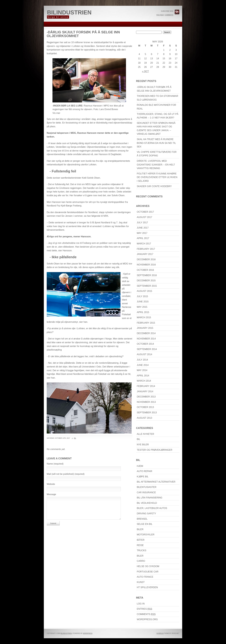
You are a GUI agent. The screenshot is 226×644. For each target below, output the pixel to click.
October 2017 (145, 212)
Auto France (145, 577)
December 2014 (146, 333)
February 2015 (146, 323)
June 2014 (143, 365)
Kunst (141, 582)
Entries (144, 609)
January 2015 (145, 328)
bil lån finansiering (150, 498)
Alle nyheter (145, 434)
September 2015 (147, 286)
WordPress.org (147, 619)
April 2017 (143, 238)
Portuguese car (148, 572)
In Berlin (160, 633)
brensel (142, 519)
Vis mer (56, 113)
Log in (141, 604)
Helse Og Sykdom (148, 566)
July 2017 (142, 223)
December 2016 (146, 259)
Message (51, 494)
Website (51, 484)
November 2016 (146, 265)
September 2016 (147, 275)
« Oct (145, 71)
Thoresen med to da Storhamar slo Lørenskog (157, 98)
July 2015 (142, 296)
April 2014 (143, 376)
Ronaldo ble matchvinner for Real (156, 107)
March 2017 (144, 244)
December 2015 (146, 281)
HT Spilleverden (147, 587)
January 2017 (145, 254)
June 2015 (143, 302)
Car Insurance (146, 492)
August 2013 (144, 418)
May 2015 (142, 307)
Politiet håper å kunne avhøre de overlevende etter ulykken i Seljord (157, 177)
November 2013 (146, 402)
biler (140, 529)
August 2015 (144, 291)
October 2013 (145, 407)
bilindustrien (69, 12)
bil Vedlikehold (147, 503)
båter (141, 540)
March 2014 (144, 381)
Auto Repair (144, 471)
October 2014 (145, 344)
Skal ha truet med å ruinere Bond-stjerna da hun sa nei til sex (156, 143)
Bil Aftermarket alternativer (156, 482)
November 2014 (146, 339)
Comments (169, 15)
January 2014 (145, 391)
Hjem (140, 466)
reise (140, 545)
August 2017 (144, 217)
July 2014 (142, 360)
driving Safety (146, 514)
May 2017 (142, 233)
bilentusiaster (147, 487)
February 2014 (146, 386)
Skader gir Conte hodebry (154, 186)
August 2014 (144, 354)
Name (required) (55, 464)
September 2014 (147, 349)
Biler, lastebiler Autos (152, 508)
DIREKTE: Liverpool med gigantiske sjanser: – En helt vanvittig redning (156, 165)
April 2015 (143, 312)
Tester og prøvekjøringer (155, 450)
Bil (75, 438)
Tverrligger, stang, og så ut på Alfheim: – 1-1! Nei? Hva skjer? (158, 116)
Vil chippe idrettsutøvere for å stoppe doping (157, 154)
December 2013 (146, 397)
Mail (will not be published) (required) (66, 474)
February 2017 (146, 249)
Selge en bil (145, 524)
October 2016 (145, 270)
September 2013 (147, 413)
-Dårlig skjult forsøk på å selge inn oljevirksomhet (83, 34)
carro (141, 561)
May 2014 (142, 370)
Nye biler (143, 445)
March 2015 (144, 317)
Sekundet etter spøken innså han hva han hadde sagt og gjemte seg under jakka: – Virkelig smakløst (156, 129)
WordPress (88, 633)
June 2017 (143, 228)
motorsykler (146, 535)
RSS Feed (160, 15)
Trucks (142, 550)
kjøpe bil (143, 477)
